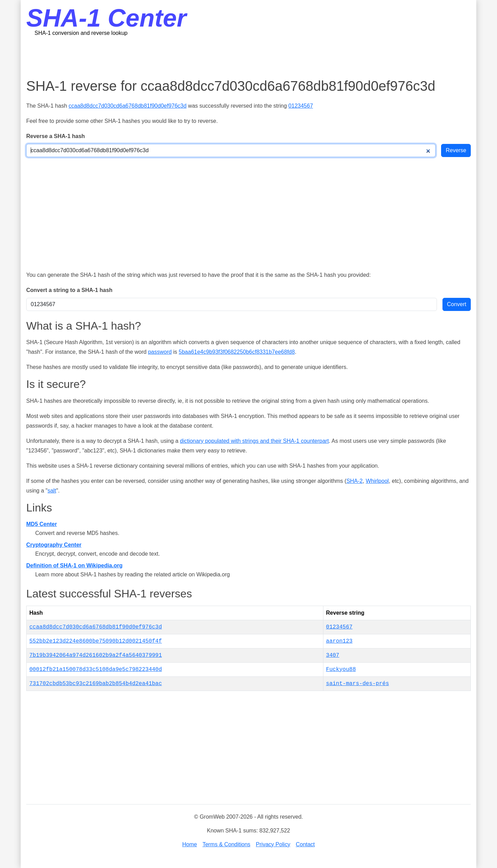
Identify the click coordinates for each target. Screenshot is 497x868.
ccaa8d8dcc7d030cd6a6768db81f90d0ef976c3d (128, 106)
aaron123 (339, 641)
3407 (333, 655)
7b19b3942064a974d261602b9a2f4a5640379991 (96, 655)
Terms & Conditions (227, 844)
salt (52, 491)
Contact (305, 844)
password (160, 352)
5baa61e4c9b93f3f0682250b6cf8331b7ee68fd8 (237, 352)
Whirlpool (377, 481)
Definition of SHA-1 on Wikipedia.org (74, 565)
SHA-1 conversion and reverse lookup (81, 33)
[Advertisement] (248, 57)
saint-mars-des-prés (358, 684)
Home (190, 844)
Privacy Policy (273, 844)
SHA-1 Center (106, 18)
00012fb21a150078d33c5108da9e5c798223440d (96, 670)
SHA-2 (355, 481)
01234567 (301, 106)
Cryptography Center (54, 545)
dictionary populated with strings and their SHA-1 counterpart (254, 441)
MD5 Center (42, 524)
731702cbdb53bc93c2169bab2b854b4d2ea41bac (96, 684)
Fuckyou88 (341, 670)
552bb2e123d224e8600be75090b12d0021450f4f (96, 641)
